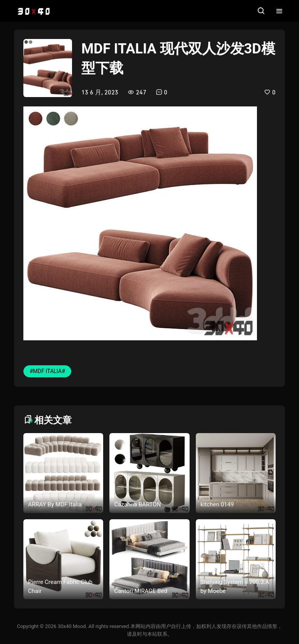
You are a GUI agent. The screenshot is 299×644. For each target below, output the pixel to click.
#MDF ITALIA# (47, 371)
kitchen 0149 (217, 504)
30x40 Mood (72, 626)
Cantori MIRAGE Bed (141, 591)
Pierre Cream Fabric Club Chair (60, 586)
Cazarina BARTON (137, 504)
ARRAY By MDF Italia (55, 504)
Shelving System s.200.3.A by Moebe (235, 586)
